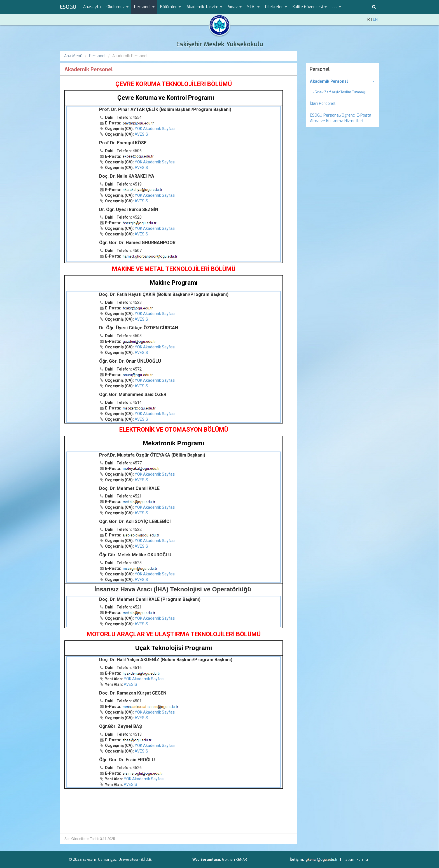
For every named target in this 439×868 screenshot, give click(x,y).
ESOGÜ (68, 7)
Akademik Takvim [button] (204, 7)
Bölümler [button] (171, 7)
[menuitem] (343, 82)
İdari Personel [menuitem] (323, 104)
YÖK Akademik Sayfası (155, 129)
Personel (97, 56)
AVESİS (141, 134)
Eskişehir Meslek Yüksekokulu (220, 44)
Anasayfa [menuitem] (92, 7)
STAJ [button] (253, 7)
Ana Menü (73, 56)
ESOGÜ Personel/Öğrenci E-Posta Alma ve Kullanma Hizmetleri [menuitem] (341, 118)
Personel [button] (144, 7)
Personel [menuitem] (320, 69)
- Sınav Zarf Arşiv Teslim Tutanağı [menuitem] (339, 92)
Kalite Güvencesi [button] (310, 7)
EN (375, 19)
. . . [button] (337, 7)
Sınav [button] (235, 7)
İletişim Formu (356, 859)
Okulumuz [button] (117, 7)
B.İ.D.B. (146, 859)
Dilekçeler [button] (276, 7)
